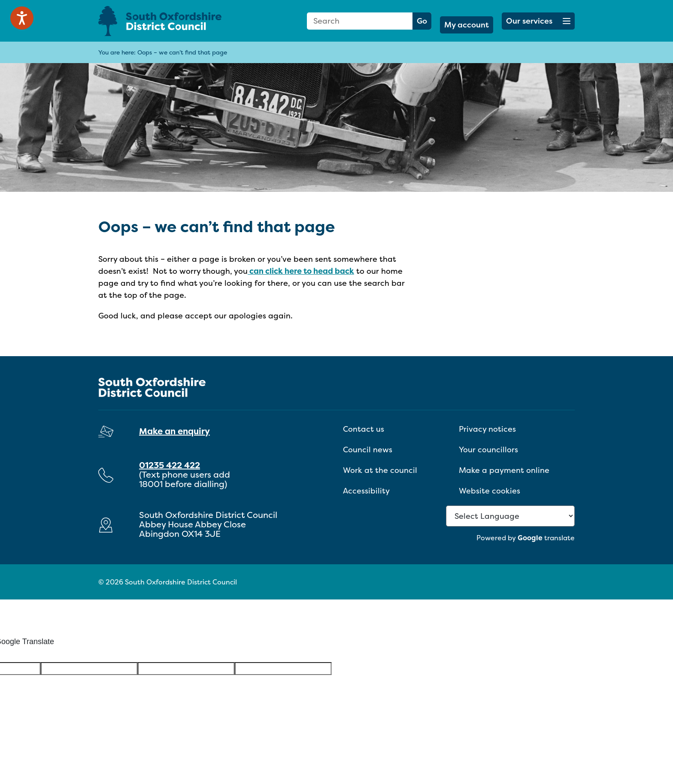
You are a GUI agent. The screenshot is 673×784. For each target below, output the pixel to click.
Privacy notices (487, 429)
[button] (538, 21)
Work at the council (380, 470)
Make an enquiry (174, 431)
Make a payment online (504, 470)
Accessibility (366, 491)
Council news (368, 450)
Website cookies (490, 491)
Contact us (364, 429)
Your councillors (488, 450)
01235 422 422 (170, 465)
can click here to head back (301, 271)
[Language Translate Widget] (510, 516)
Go (422, 21)
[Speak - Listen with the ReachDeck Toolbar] (22, 18)
